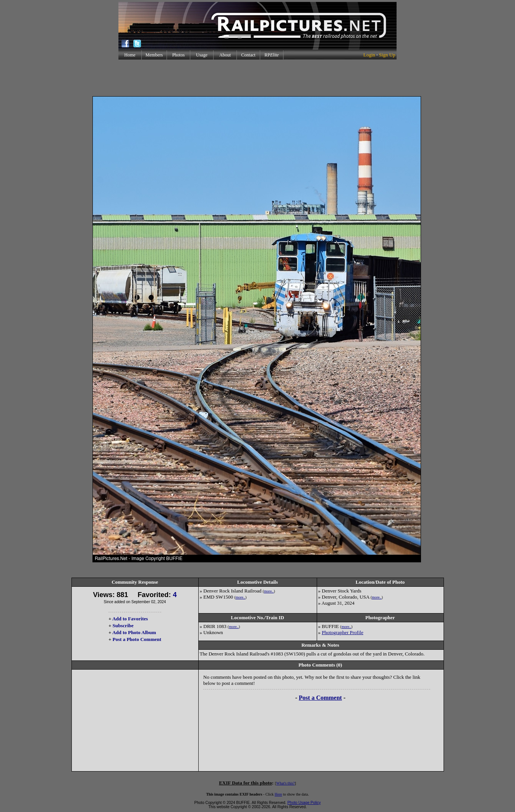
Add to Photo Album (134, 632)
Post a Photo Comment (137, 639)
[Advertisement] (257, 78)
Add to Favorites (130, 619)
